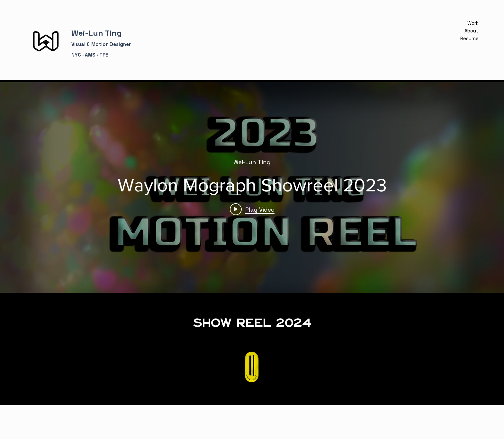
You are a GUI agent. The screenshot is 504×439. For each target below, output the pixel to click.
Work (473, 23)
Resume (471, 38)
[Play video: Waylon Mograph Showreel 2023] (252, 209)
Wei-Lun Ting (97, 33)
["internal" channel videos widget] (252, 188)
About (472, 31)
